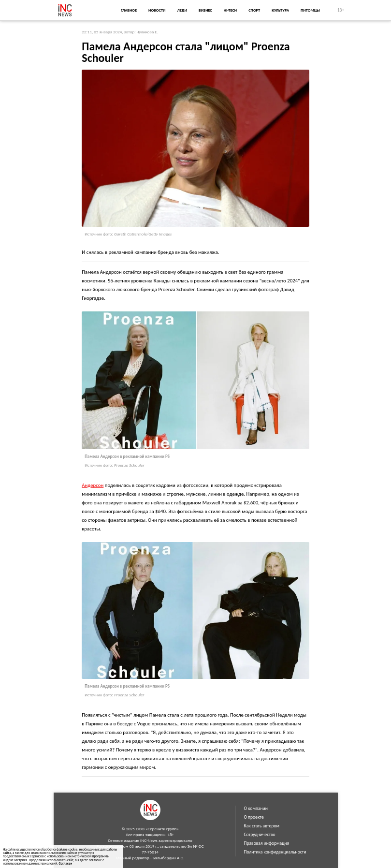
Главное (129, 10)
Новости (157, 10)
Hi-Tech (230, 10)
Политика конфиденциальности (275, 852)
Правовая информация (267, 843)
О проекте (254, 817)
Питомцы (310, 10)
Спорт (254, 10)
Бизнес (205, 10)
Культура (280, 10)
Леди (182, 10)
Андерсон (93, 485)
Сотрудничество (260, 835)
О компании (256, 809)
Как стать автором (262, 826)
